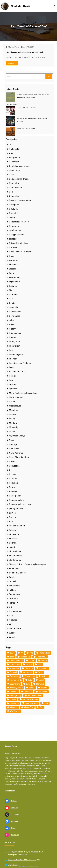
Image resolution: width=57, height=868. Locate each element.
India (11, 350)
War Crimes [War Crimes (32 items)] (15, 711)
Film (11, 290)
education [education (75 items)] (14, 668)
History (12, 329)
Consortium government (20, 200)
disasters (13, 239)
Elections (13, 269)
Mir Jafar (13, 423)
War (11, 624)
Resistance (14, 534)
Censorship (14, 170)
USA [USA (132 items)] (46, 703)
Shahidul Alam (16, 551)
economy (13, 260)
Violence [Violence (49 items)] (14, 707)
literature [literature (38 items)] (40, 684)
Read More (12, 63)
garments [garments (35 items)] (27, 672)
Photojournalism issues (20, 504)
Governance (15, 316)
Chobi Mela (14, 183)
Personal (13, 492)
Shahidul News (21, 6)
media (12, 402)
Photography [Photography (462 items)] (16, 696)
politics (12, 513)
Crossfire (13, 213)
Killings (12, 376)
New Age (13, 444)
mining (12, 419)
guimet (12, 320)
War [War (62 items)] (41, 707)
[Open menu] (54, 6)
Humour (13, 337)
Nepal (12, 440)
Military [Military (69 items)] (44, 688)
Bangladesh (14, 158)
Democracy (14, 226)
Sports (12, 577)
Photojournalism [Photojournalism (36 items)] (35, 696)
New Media (14, 449)
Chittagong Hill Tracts (19, 179)
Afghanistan (15, 149)
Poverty (13, 517)
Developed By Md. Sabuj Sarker (29, 866)
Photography (15, 496)
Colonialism (15, 196)
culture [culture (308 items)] (32, 661)
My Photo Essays (17, 436)
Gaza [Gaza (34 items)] (40, 672)
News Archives (16, 453)
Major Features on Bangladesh (23, 393)
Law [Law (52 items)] (28, 684)
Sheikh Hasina (16, 556)
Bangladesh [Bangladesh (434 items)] (45, 653)
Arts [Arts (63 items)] (31, 653)
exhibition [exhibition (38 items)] (44, 668)
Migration (13, 410)
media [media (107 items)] (32, 688)
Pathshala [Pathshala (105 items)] (43, 692)
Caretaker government (19, 166)
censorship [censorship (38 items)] (25, 657)
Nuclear (13, 462)
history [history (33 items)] (45, 676)
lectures (13, 384)
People (12, 487)
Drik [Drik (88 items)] (40, 665)
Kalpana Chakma (17, 372)
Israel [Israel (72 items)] (41, 680)
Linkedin (14, 860)
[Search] (49, 77)
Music (12, 432)
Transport (14, 603)
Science (13, 543)
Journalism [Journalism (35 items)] (15, 684)
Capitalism (14, 162)
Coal (11, 192)
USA (11, 616)
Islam (12, 367)
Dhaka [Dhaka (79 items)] (29, 665)
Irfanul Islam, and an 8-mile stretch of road (24, 52)
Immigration (15, 342)
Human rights (15, 333)
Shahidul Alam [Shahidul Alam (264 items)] (32, 703)
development (15, 230)
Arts (11, 153)
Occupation (14, 466)
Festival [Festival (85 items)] (13, 672)
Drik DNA (13, 247)
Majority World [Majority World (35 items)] (16, 688)
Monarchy (14, 427)
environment (15, 277)
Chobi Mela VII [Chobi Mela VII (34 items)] (16, 661)
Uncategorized (16, 611)
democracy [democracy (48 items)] (15, 665)
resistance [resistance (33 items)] (14, 703)
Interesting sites (16, 355)
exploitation (14, 282)
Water (12, 633)
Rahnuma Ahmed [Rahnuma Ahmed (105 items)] (30, 699)
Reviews (13, 539)
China (12, 175)
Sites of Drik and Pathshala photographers (28, 564)
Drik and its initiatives (19, 243)
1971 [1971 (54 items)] (12, 653)
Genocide (13, 307)
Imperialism (15, 346)
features (13, 286)
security (13, 547)
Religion (13, 530)
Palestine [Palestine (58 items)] (28, 692)
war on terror (15, 629)
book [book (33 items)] (12, 657)
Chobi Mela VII (16, 188)
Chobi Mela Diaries (11, 105)
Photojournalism (17, 500)
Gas (11, 299)
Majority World (16, 397)
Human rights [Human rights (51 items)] (16, 680)
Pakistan (13, 474)
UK (10, 607)
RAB (11, 521)
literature (13, 389)
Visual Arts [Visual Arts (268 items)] (29, 707)
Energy (12, 273)
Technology (14, 594)
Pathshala (14, 483)
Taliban (12, 590)
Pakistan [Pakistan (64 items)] (14, 692)
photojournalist (16, 509)
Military (12, 414)
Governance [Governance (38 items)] (30, 676)
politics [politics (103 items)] (13, 699)
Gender (12, 303)
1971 (11, 145)
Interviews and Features (20, 363)
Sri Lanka (13, 581)
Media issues (15, 406)
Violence (13, 620)
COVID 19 (14, 209)
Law (11, 380)
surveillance (15, 586)
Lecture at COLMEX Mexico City (26, 108)
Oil (10, 470)
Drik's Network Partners (20, 252)
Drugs (12, 256)
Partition (13, 479)
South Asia (14, 569)
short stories (15, 560)
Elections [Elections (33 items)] (29, 668)
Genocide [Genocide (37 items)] (14, 676)
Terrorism (14, 599)
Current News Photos (19, 222)
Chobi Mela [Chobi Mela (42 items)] (42, 657)
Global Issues (15, 312)
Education (14, 265)
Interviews (14, 359)
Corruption (14, 205)
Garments (14, 295)
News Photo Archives (19, 457)
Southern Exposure (18, 573)
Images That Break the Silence (26, 128)
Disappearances (16, 235)
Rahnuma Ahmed (17, 526)
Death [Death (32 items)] (44, 661)
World (12, 637)
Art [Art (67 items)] (22, 653)
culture (12, 217)
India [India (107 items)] (30, 680)
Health (12, 325)
